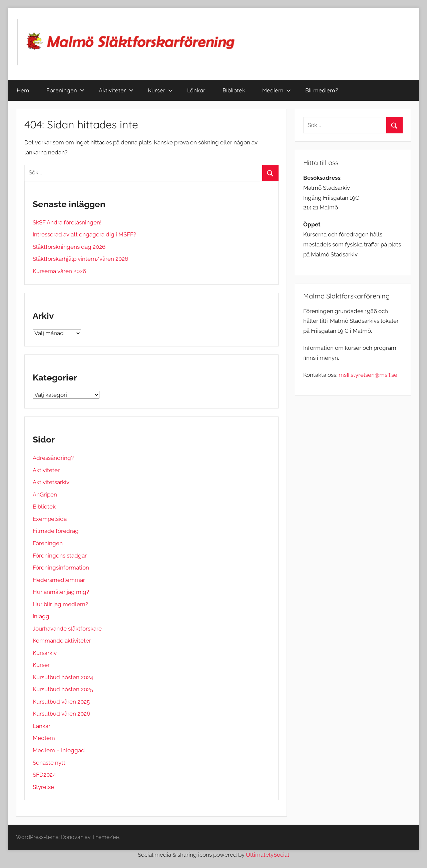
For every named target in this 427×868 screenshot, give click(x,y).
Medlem (277, 90)
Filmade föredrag (56, 531)
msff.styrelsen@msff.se (368, 375)
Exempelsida (50, 519)
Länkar (196, 90)
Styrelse (43, 787)
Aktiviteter (116, 90)
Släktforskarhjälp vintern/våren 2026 (80, 259)
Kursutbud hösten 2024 (63, 677)
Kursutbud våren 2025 (61, 702)
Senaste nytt (49, 763)
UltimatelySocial (268, 855)
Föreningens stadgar (60, 556)
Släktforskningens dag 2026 (69, 247)
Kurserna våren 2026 (59, 271)
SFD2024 (44, 775)
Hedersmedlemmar (59, 580)
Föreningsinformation (61, 568)
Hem (23, 90)
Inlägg (41, 616)
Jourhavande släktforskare (67, 629)
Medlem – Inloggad (59, 750)
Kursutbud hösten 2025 (63, 689)
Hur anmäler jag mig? (61, 592)
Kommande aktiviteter (62, 641)
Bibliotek (234, 90)
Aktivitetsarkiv (51, 482)
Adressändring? (53, 458)
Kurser (160, 90)
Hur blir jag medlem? (60, 604)
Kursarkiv (45, 653)
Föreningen (65, 90)
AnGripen (45, 495)
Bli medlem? (322, 90)
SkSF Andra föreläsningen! (67, 222)
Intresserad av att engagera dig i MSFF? (84, 234)
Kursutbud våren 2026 (61, 714)
